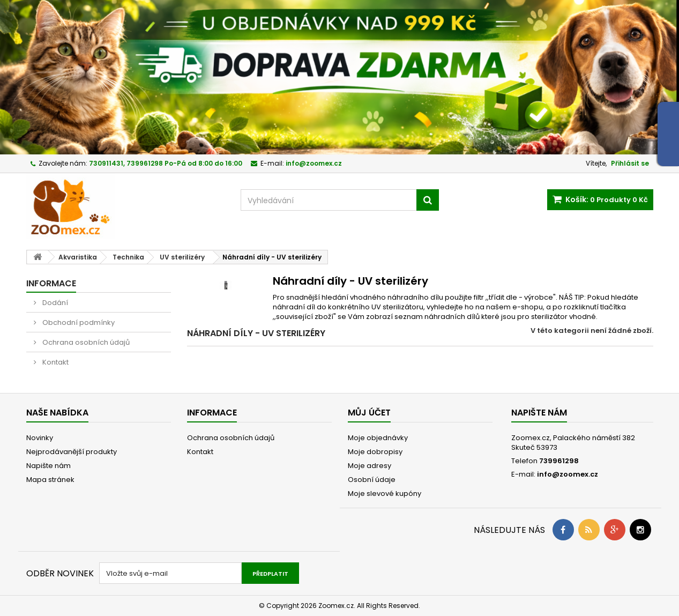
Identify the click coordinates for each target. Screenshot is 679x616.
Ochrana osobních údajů (85, 342)
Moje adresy (370, 466)
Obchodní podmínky (78, 322)
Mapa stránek (50, 480)
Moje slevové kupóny (385, 493)
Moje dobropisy (375, 452)
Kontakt (55, 362)
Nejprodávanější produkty (72, 452)
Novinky (40, 438)
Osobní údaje (372, 480)
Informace (51, 283)
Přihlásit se (630, 163)
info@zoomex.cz (568, 474)
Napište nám (48, 466)
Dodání (54, 303)
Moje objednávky (378, 438)
